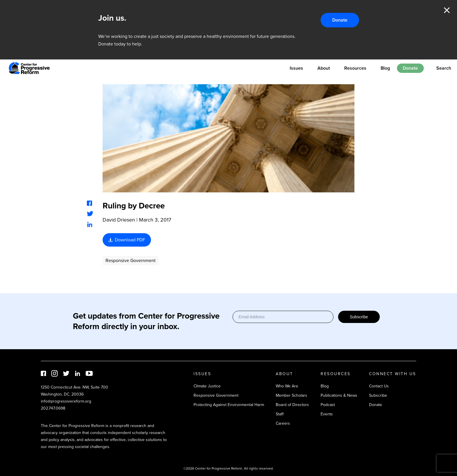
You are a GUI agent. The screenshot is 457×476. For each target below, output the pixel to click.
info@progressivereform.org (66, 401)
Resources (355, 68)
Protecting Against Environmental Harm (229, 405)
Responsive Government (131, 260)
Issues (296, 68)
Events (327, 414)
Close (447, 10)
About (324, 68)
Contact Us (379, 386)
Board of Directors (292, 405)
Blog (385, 68)
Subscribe (359, 317)
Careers (283, 423)
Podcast (328, 405)
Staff (280, 414)
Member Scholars (291, 395)
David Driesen (119, 220)
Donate (340, 20)
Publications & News (339, 395)
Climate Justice (207, 386)
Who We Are (287, 386)
